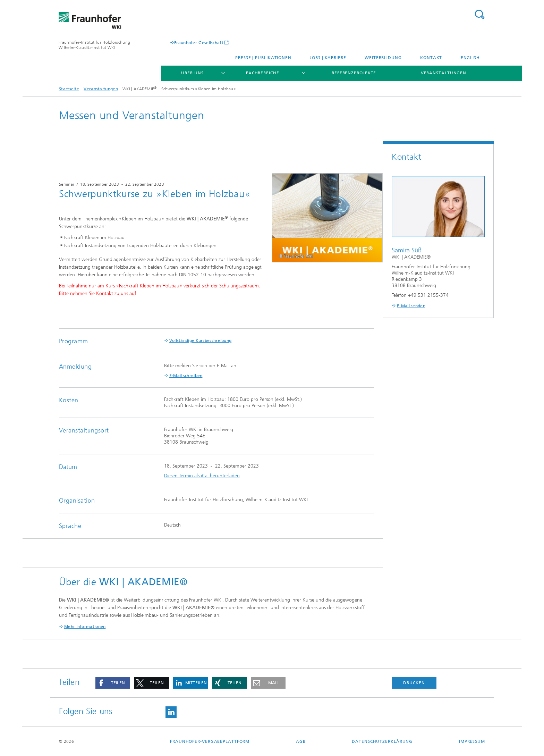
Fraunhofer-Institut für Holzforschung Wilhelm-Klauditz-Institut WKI (94, 45)
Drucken (414, 683)
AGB (301, 741)
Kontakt (431, 58)
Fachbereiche (263, 73)
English (470, 58)
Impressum (472, 741)
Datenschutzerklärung (382, 741)
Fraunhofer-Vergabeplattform (210, 741)
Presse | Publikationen (263, 58)
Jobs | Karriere (328, 58)
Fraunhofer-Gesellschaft (199, 43)
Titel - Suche (479, 14)
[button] (113, 683)
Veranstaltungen (444, 73)
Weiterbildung (383, 58)
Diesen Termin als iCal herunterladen (202, 476)
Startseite (69, 89)
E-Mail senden (411, 306)
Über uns (192, 73)
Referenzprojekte (354, 73)
